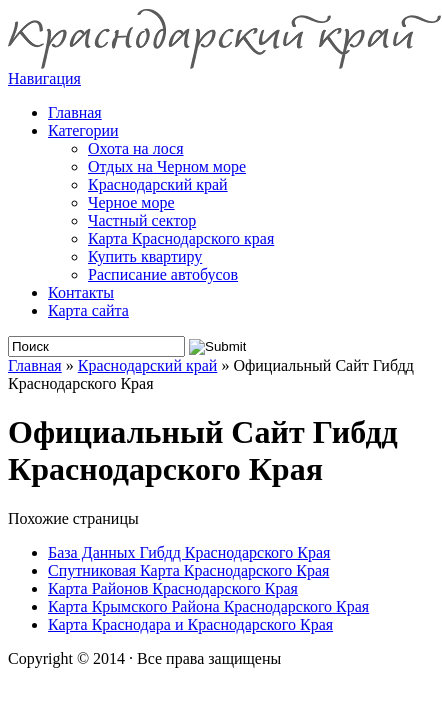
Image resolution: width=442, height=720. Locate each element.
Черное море (131, 202)
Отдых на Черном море (167, 166)
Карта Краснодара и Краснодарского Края (190, 624)
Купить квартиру (145, 256)
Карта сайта (88, 310)
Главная (35, 365)
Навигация (44, 78)
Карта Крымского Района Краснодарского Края (208, 606)
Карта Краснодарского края (181, 238)
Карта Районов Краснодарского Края (173, 588)
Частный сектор (142, 220)
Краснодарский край (158, 184)
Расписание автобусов (163, 274)
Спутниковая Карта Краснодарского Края (188, 570)
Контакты (81, 292)
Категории (83, 130)
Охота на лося (136, 148)
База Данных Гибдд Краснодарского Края (189, 552)
